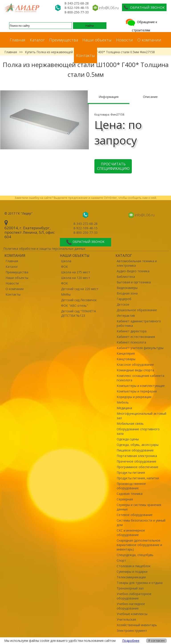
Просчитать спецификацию (113, 166)
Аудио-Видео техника (133, 271)
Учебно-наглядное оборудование (131, 606)
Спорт (121, 560)
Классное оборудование (135, 365)
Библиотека (126, 277)
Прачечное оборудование (136, 461)
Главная (18, 40)
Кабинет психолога (131, 342)
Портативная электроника (137, 456)
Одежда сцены (128, 439)
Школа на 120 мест (76, 278)
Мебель (123, 402)
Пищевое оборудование (135, 450)
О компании (149, 40)
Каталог (37, 40)
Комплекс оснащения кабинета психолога (140, 378)
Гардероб (124, 299)
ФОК (64, 267)
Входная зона (127, 293)
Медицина (124, 408)
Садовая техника (130, 494)
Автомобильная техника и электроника (137, 263)
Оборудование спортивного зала (138, 431)
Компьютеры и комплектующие (141, 386)
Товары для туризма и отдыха (140, 583)
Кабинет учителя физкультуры (140, 348)
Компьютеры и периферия (137, 391)
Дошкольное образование (137, 310)
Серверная (125, 499)
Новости (124, 40)
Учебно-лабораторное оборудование (134, 596)
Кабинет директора (132, 331)
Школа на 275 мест (76, 272)
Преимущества (64, 40)
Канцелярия (126, 353)
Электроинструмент (132, 631)
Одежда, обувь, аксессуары (138, 445)
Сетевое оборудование (135, 515)
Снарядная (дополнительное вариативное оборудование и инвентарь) (139, 545)
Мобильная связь (130, 424)
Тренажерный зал (130, 588)
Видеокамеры (127, 288)
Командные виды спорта (135, 370)
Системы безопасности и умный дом (141, 523)
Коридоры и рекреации (134, 397)
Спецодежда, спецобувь (135, 555)
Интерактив (126, 316)
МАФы (66, 294)
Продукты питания (131, 472)
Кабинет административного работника (139, 323)
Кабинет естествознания (136, 337)
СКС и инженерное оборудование (131, 533)
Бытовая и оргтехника (134, 282)
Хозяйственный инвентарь (137, 625)
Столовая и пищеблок (134, 566)
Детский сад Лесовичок (79, 300)
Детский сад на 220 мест (80, 289)
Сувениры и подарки (132, 572)
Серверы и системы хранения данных (139, 507)
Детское (123, 304)
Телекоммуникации (131, 577)
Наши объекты (97, 40)
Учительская (126, 619)
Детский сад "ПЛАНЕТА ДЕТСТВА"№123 (78, 313)
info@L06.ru (109, 8)
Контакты (85, 55)
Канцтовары (126, 359)
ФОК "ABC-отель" (74, 306)
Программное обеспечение (137, 467)
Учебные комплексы (132, 614)
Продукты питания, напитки (138, 478)
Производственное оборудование (131, 486)
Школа (66, 261)
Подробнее (131, 641)
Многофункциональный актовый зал (141, 416)
